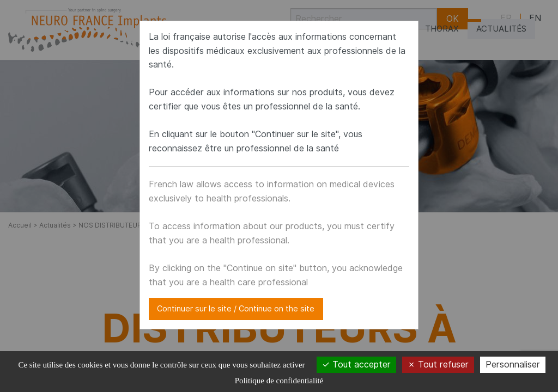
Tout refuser (438, 365)
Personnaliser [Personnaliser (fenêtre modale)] (513, 365)
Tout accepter (356, 365)
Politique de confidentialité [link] (279, 381)
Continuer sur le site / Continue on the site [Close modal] (236, 308)
